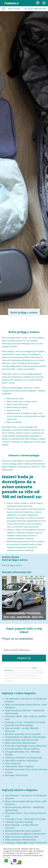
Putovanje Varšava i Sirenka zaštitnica (22, 749)
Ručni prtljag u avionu (12, 565)
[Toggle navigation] (3, 9)
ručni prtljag (27, 374)
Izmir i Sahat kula (13, 763)
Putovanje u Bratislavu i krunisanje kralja (24, 758)
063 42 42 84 (14, 9)
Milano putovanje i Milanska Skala (20, 743)
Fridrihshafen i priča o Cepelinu (19, 766)
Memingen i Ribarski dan (16, 775)
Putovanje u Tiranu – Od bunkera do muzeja (25, 722)
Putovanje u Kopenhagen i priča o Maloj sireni (26, 746)
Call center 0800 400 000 (35, 9)
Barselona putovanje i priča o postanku (23, 734)
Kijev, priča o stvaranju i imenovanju (21, 761)
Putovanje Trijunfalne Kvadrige (19, 725)
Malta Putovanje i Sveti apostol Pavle (22, 740)
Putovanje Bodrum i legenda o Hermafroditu (25, 737)
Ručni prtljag (8, 351)
